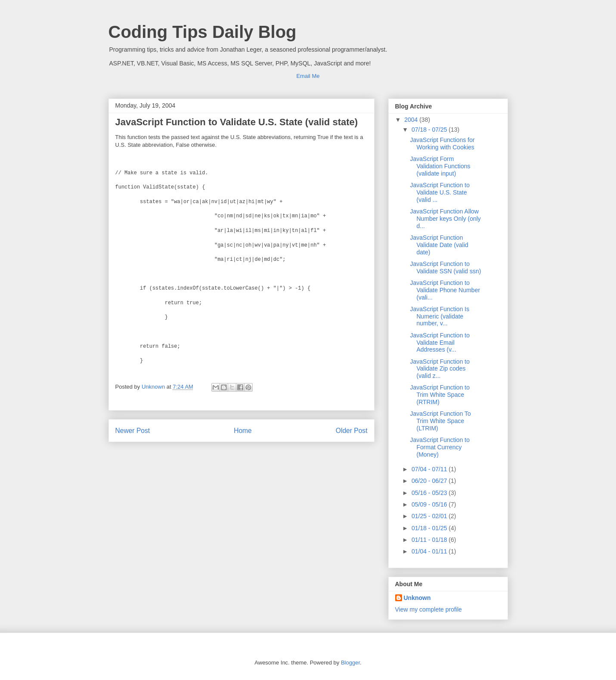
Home (243, 431)
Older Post (352, 431)
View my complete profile (429, 609)
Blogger (350, 663)
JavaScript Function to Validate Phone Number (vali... (445, 290)
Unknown (417, 598)
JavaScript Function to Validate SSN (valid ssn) (445, 267)
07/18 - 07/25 (430, 130)
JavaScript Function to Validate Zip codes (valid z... (440, 369)
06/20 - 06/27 (430, 481)
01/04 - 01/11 (430, 551)
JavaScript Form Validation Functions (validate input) (440, 166)
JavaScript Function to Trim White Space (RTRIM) (440, 395)
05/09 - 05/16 (430, 504)
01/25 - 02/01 (430, 516)
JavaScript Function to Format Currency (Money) (440, 447)
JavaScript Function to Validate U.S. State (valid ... (440, 192)
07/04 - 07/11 (430, 469)
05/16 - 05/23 (430, 493)
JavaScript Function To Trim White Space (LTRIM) (440, 421)
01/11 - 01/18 (430, 540)
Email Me (308, 76)
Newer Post (133, 431)
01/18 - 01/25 (430, 528)
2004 (412, 120)
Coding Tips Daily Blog (203, 32)
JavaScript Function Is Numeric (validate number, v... (440, 316)
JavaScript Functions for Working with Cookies (442, 144)
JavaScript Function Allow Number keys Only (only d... (445, 219)
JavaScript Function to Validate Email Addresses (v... (440, 343)
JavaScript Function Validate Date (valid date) (439, 245)
